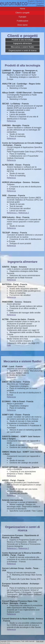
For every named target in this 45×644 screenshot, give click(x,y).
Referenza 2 (24, 213)
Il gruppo (22, 17)
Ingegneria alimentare (22, 43)
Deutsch (39, 1)
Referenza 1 (12, 213)
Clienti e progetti (22, 13)
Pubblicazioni (22, 21)
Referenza (11, 121)
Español (40, 3)
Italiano (40, 5)
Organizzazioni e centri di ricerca (22, 51)
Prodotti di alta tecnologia (23, 40)
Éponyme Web (5, 643)
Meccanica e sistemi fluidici (22, 47)
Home (22, 9)
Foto (9, 345)
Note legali (40, 641)
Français (32, 3)
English (31, 1)
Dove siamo (22, 25)
